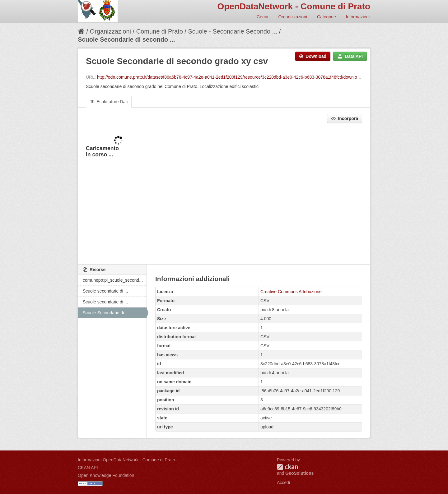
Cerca (262, 17)
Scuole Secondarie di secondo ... (126, 39)
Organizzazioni (293, 17)
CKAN (287, 467)
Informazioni (358, 17)
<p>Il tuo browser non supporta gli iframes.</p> (224, 194)
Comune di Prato (160, 31)
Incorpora (345, 118)
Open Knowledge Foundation (106, 475)
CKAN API (88, 468)
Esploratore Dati (109, 102)
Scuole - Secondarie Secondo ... (233, 31)
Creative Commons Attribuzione (291, 292)
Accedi (283, 482)
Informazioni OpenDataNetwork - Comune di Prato (126, 460)
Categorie (327, 17)
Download (313, 56)
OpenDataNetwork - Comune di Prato (294, 6)
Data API (350, 56)
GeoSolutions (299, 473)
